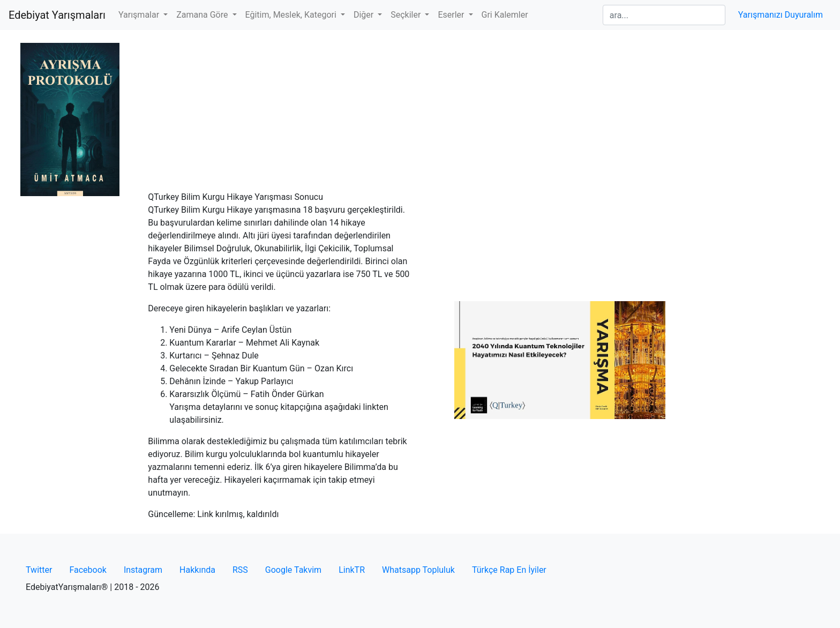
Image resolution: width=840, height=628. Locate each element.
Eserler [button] (452, 15)
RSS (240, 570)
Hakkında (197, 570)
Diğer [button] (365, 15)
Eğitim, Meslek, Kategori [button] (292, 15)
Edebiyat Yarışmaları (57, 15)
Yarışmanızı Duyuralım (781, 15)
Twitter (39, 570)
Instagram (143, 570)
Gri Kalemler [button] (505, 15)
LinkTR (352, 570)
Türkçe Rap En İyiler (509, 570)
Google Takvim (293, 570)
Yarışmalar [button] (140, 15)
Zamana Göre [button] (203, 15)
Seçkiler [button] (407, 15)
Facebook (88, 570)
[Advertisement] (420, 110)
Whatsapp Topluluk (418, 570)
